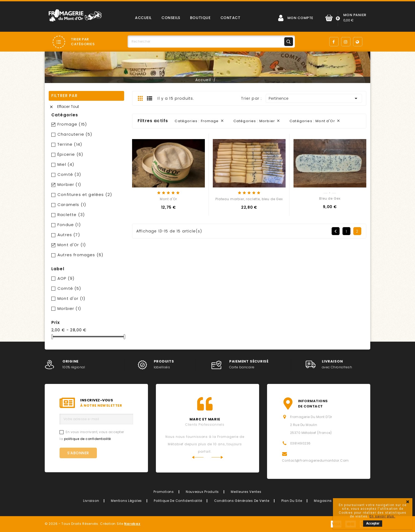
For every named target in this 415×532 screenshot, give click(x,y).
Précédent (336, 231)
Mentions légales (126, 501)
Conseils (171, 18)
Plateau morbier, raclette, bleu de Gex (249, 199)
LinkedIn (358, 42)
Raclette (71, 215)
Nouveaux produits (202, 492)
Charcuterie (75, 134)
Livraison (91, 501)
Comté (69, 174)
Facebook (334, 42)
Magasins (323, 501)
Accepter (373, 524)
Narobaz (132, 524)
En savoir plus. (382, 516)
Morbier (69, 184)
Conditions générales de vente (242, 501)
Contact (231, 18)
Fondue (69, 225)
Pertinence (314, 98)
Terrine (70, 144)
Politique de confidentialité (178, 501)
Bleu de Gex (330, 198)
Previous (198, 457)
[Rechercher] (211, 42)
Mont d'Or (72, 245)
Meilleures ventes (246, 492)
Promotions (164, 492)
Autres (69, 235)
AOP (66, 278)
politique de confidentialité (87, 439)
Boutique (200, 18)
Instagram (346, 42)
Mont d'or (71, 298)
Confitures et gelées (85, 194)
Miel (66, 164)
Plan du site (292, 501)
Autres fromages (80, 255)
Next (217, 457)
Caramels (72, 205)
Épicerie (70, 154)
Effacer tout (64, 107)
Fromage (72, 124)
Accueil (143, 18)
